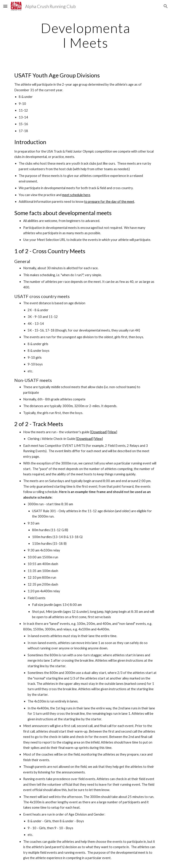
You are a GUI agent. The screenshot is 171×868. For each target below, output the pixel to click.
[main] (85, 35)
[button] (5, 6)
